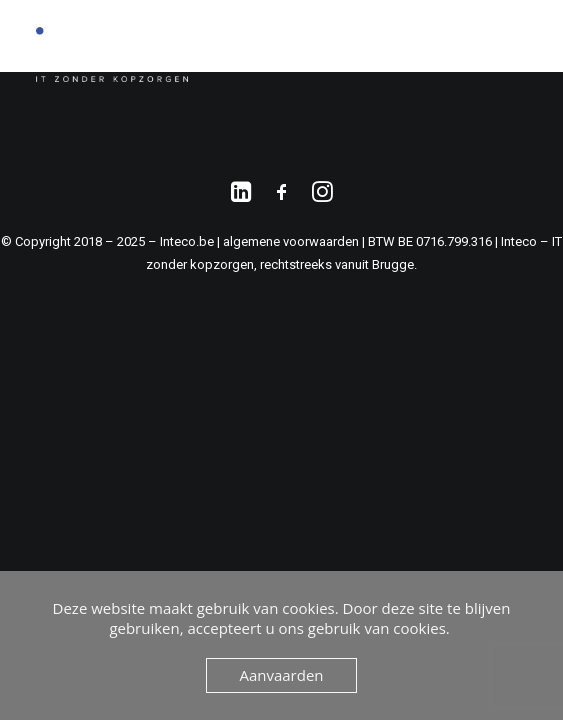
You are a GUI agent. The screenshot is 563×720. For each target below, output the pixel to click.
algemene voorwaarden (291, 241)
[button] (517, 54)
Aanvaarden (281, 675)
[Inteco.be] (112, 54)
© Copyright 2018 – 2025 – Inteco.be (109, 241)
